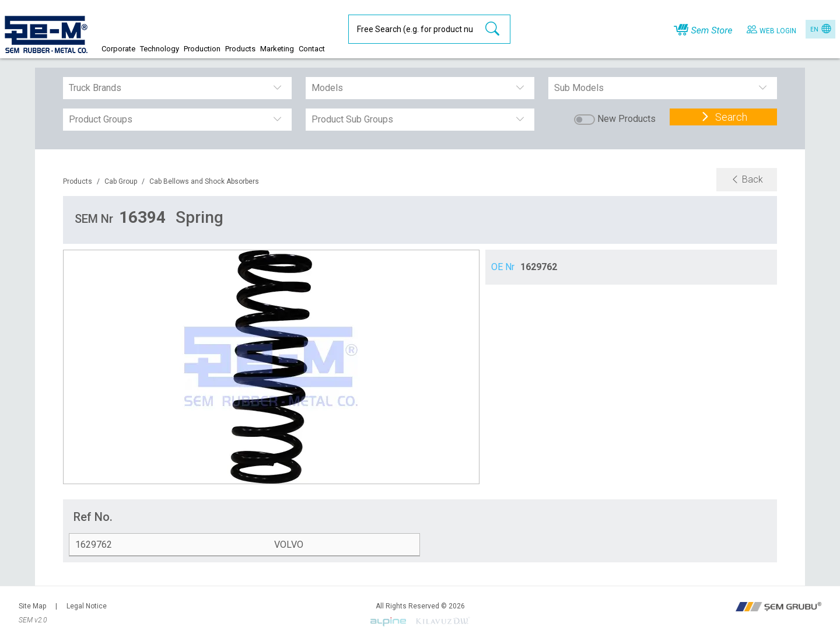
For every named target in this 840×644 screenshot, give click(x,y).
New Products (626, 119)
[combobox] (70, 88)
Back (747, 179)
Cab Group (121, 181)
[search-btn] (492, 29)
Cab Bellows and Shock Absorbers (204, 181)
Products (78, 181)
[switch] (584, 120)
